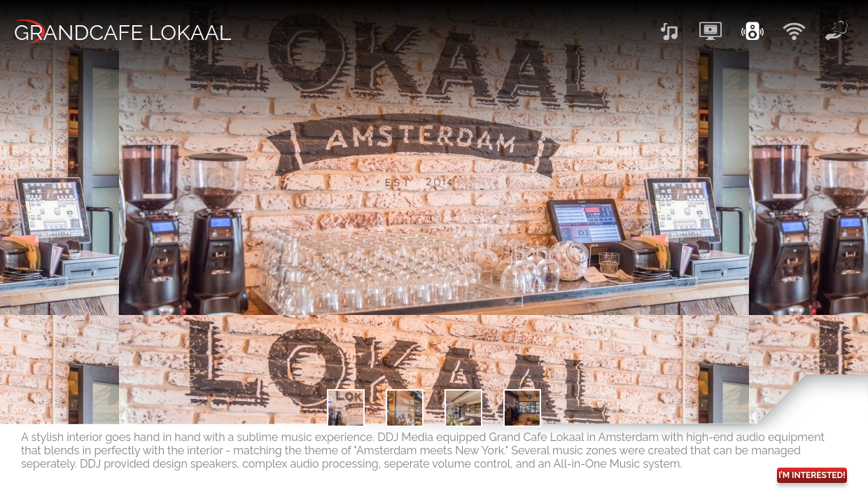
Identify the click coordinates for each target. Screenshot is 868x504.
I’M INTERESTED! (812, 475)
